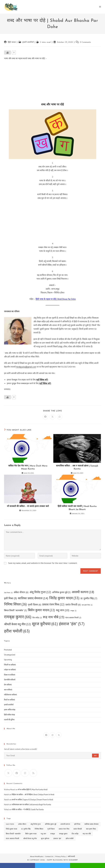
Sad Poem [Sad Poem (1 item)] (8, 593)
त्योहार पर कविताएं (10, 670)
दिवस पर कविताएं (10, 675)
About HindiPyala (37, 856)
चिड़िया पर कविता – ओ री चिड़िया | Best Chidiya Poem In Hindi (33, 795)
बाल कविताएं (8, 690)
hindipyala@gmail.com (26, 367)
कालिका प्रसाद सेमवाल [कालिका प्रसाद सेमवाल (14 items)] (33, 598)
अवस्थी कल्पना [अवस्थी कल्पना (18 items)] (83, 592)
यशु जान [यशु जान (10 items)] (63, 610)
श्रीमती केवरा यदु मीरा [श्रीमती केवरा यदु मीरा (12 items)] (17, 624)
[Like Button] (8, 53)
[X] (59, 735)
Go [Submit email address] (95, 755)
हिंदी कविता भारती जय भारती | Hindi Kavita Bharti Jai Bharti (77, 508)
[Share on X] (52, 417)
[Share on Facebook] (45, 417)
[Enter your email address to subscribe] (52, 756)
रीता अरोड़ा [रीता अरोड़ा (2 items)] (37, 618)
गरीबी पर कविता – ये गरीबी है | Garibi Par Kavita (28, 809)
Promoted (8, 650)
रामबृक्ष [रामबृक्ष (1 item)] (73, 611)
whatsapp (87, 865)
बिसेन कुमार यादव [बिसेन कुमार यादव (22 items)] (41, 610)
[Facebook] (46, 735)
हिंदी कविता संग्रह (10, 715)
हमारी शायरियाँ (28, 42)
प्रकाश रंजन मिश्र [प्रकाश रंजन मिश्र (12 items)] (53, 605)
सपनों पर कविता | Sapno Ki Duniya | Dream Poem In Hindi (32, 800)
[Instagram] (52, 735)
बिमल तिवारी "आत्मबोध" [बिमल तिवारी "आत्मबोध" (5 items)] (15, 610)
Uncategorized (10, 655)
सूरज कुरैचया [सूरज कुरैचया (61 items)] (45, 624)
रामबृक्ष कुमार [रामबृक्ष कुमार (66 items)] (18, 617)
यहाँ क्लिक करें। (42, 380)
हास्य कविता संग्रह (10, 710)
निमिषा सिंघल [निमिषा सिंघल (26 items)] (15, 604)
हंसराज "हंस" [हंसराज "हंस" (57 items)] (72, 624)
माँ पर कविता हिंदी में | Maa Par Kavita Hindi (33, 790)
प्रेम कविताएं (8, 685)
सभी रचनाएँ (71, 856)
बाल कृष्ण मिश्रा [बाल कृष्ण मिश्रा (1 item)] (87, 605)
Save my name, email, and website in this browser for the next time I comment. (43, 563)
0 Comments (85, 42)
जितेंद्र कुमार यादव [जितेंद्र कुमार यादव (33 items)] (64, 598)
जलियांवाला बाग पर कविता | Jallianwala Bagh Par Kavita (31, 805)
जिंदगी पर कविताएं (10, 665)
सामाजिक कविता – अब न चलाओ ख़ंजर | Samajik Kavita (77, 467)
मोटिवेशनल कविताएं (10, 695)
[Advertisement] (52, 82)
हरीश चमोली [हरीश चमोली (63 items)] (17, 631)
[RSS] (33, 773)
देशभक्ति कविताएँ (10, 680)
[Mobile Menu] (100, 7)
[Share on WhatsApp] (60, 417)
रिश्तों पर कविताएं (10, 700)
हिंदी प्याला (12, 42)
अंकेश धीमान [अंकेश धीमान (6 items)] (21, 592)
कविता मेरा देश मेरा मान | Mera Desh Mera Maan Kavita (28, 467)
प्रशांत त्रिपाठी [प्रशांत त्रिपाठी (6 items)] (73, 605)
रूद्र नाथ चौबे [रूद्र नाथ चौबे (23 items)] (54, 617)
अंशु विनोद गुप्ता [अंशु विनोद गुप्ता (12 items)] (40, 592)
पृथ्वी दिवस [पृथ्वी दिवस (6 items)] (35, 605)
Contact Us (49, 856)
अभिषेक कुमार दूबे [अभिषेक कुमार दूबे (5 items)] (61, 592)
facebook (17, 865)
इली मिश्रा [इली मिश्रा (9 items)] (10, 598)
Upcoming (8, 660)
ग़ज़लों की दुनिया (9, 720)
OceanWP (73, 860)
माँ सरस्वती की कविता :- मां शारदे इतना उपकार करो (28, 506)
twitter (52, 865)
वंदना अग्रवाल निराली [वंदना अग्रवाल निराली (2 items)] (73, 618)
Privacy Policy (60, 856)
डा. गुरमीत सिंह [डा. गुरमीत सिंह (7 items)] (89, 598)
